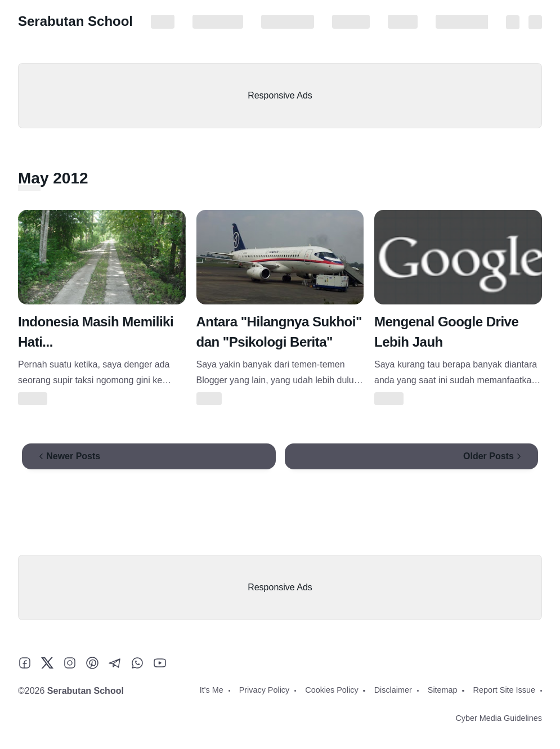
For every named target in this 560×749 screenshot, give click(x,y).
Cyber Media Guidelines (499, 718)
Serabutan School (75, 21)
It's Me (163, 22)
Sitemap (403, 22)
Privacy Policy (218, 22)
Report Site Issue (467, 22)
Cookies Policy (288, 22)
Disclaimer (351, 22)
